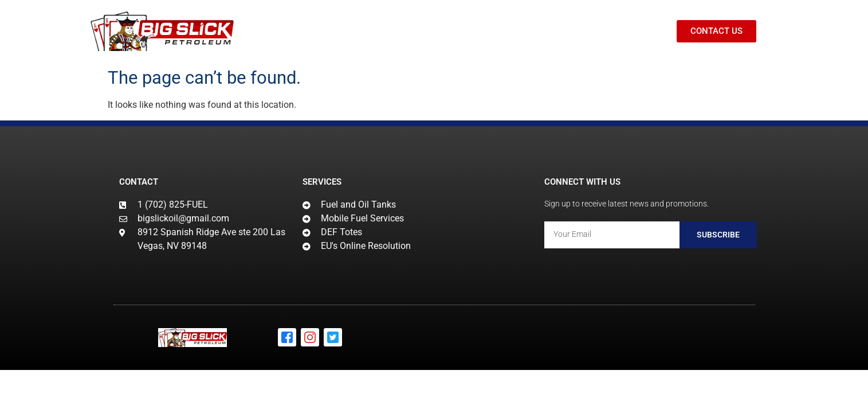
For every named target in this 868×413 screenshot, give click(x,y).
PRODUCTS (462, 32)
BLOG (526, 31)
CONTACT (581, 31)
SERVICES (384, 32)
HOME (321, 31)
